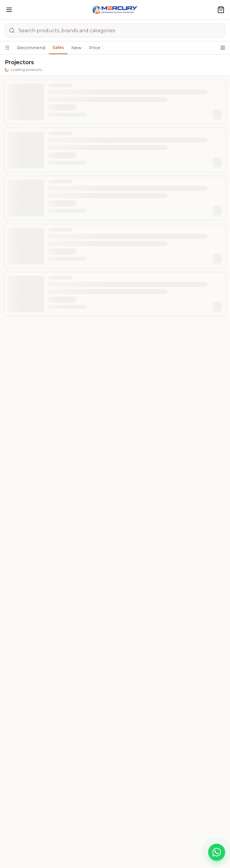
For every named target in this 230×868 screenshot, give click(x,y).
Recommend (31, 48)
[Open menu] (9, 10)
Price (97, 48)
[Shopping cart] (221, 10)
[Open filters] (7, 48)
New (76, 48)
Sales (58, 47)
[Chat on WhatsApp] (217, 852)
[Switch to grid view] (223, 48)
